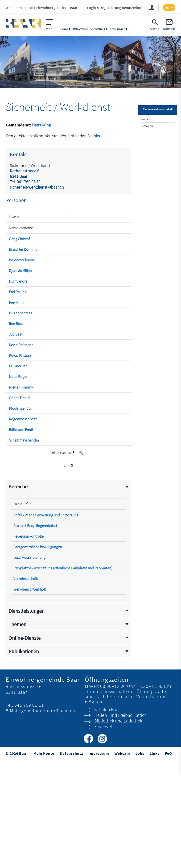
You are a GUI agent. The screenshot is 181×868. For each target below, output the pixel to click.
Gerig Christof (15, 246)
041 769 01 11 (29, 813)
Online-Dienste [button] (25, 746)
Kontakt (146, 119)
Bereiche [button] (18, 590)
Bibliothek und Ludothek (118, 829)
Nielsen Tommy (15, 465)
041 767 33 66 (113, 698)
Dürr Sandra (18, 305)
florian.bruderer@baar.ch (97, 274)
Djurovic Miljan (15, 292)
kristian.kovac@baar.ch (95, 417)
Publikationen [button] (24, 760)
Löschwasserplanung (29, 661)
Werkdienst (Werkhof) (30, 698)
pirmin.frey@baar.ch (93, 331)
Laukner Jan (18, 432)
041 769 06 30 (113, 661)
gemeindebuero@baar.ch (48, 819)
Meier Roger (18, 447)
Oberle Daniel (14, 480)
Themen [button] (17, 733)
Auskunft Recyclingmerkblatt (35, 629)
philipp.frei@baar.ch (93, 315)
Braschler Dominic (16, 261)
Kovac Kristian (15, 419)
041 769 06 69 (113, 629)
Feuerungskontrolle (29, 640)
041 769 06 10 (113, 619)
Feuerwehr (104, 835)
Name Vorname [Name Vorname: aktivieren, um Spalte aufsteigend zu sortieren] (16, 230)
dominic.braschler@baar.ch (98, 259)
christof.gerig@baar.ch (94, 243)
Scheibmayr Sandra (18, 541)
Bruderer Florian (16, 276)
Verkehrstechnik (26, 687)
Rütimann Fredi (17, 526)
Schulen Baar (107, 818)
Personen (147, 126)
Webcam (122, 862)
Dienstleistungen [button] (27, 719)
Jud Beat (16, 386)
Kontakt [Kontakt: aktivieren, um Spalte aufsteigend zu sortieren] (83, 232)
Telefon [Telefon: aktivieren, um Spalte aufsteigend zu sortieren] (108, 608)
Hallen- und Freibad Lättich (120, 823)
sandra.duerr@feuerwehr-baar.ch (102, 305)
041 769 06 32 (113, 640)
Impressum (99, 862)
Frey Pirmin (18, 331)
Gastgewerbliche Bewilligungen (38, 650)
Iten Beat (16, 371)
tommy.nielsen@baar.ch (96, 462)
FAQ (169, 862)
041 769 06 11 (29, 182)
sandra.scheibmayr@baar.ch (99, 539)
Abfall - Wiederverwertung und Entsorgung (46, 619)
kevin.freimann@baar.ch (96, 401)
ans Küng (43, 125)
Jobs (140, 862)
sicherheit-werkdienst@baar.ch (37, 187)
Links (155, 862)
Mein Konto (44, 862)
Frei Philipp (18, 315)
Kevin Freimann (16, 404)
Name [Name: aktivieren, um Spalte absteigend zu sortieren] (18, 608)
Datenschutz (71, 862)
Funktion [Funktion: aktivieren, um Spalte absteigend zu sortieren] (41, 232)
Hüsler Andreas (15, 358)
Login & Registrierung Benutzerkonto (116, 8)
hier (97, 136)
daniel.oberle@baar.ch (95, 478)
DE (167, 8)
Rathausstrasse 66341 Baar (25, 174)
